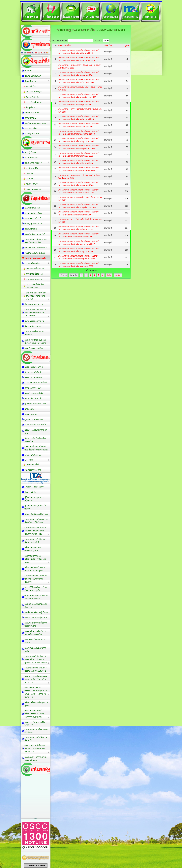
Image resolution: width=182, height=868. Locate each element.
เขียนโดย (108, 46)
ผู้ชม (127, 46)
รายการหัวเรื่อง (64, 46)
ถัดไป (109, 275)
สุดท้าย (118, 275)
